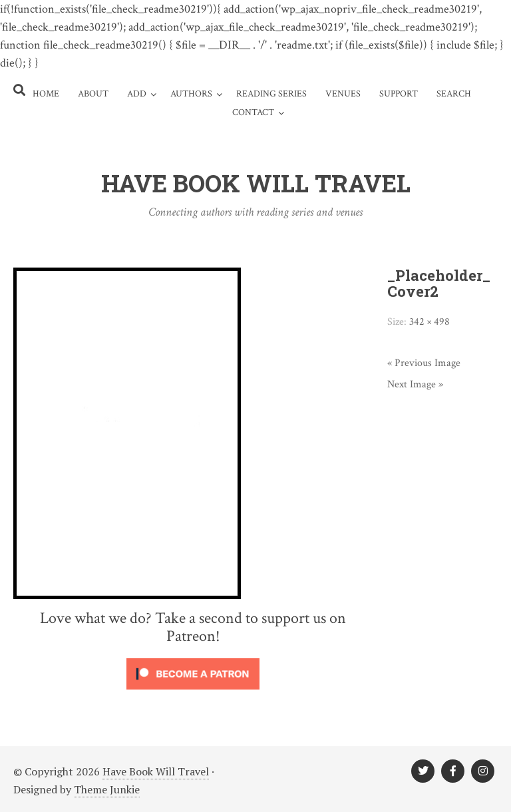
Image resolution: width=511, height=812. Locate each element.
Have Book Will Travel (156, 771)
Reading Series (271, 94)
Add (137, 94)
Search (454, 94)
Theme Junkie (107, 789)
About (93, 94)
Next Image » (415, 384)
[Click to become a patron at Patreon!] (193, 692)
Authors (191, 94)
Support (399, 94)
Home (46, 94)
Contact (253, 112)
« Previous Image (424, 363)
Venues (343, 94)
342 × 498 (429, 322)
